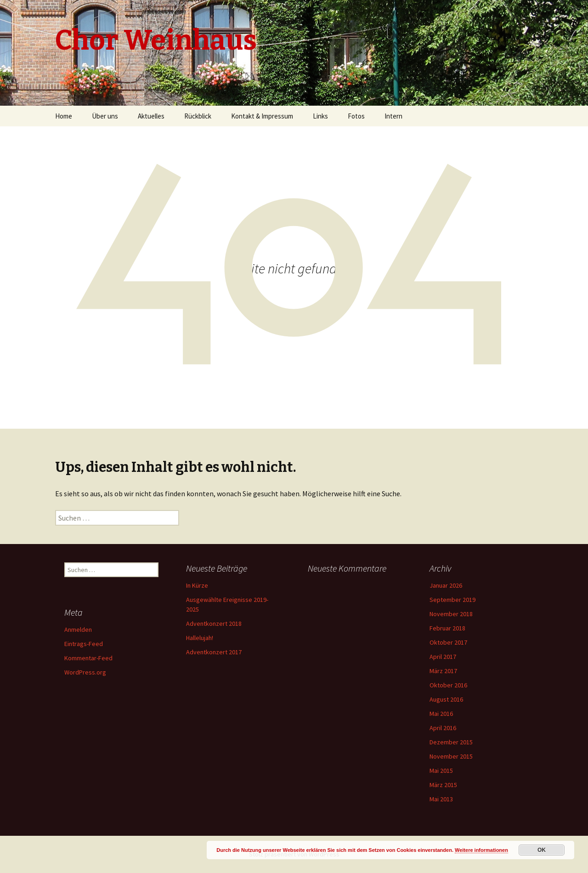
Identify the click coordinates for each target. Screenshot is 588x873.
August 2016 (446, 699)
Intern (393, 116)
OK (542, 850)
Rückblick (198, 116)
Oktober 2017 (448, 642)
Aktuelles (151, 116)
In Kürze (197, 585)
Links (320, 116)
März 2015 (443, 785)
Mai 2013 (441, 799)
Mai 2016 (441, 714)
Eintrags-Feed (84, 644)
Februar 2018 (447, 628)
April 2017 (443, 657)
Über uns (105, 116)
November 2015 (451, 756)
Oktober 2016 (448, 685)
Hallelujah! (200, 638)
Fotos (356, 116)
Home (64, 116)
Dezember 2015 (451, 742)
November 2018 (451, 614)
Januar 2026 (446, 585)
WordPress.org (85, 672)
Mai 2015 (441, 771)
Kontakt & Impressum (262, 116)
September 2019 (452, 600)
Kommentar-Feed (88, 658)
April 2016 (443, 728)
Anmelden (78, 629)
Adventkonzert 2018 (214, 624)
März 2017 (443, 671)
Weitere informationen (481, 850)
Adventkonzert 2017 (214, 652)
